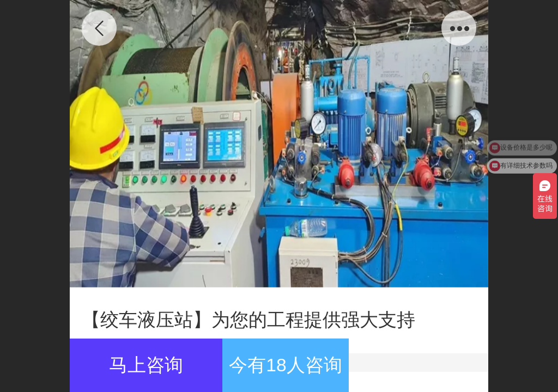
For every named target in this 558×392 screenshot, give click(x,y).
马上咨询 (146, 365)
